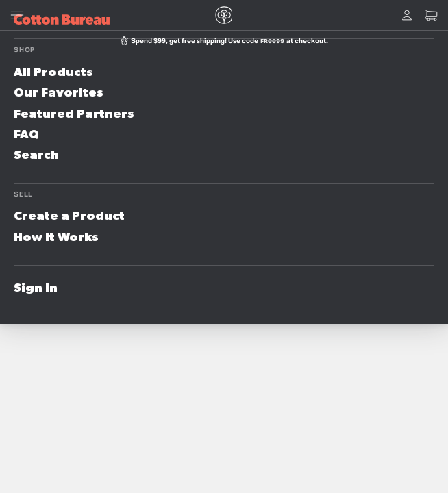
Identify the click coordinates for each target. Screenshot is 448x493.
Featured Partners (74, 114)
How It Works (56, 238)
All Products (53, 73)
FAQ (26, 135)
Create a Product (69, 216)
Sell (23, 194)
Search (36, 155)
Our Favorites (59, 93)
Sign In (36, 288)
